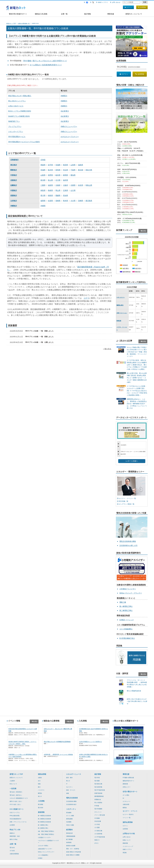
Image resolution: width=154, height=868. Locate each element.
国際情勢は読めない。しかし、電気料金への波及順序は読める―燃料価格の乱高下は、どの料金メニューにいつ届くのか (137, 404)
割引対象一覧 (124, 501)
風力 (39, 787)
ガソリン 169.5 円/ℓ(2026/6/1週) (129, 163)
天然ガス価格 (70, 825)
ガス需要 (97, 827)
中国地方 (14, 190)
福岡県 (43, 201)
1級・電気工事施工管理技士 (46, 831)
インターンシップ (128, 846)
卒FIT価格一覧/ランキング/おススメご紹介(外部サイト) (45, 61)
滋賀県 (50, 185)
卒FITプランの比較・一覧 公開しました (40, 342)
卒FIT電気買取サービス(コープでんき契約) (24, 142)
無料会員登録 (128, 822)
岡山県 (58, 190)
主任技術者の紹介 (71, 804)
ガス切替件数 (98, 834)
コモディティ (71, 809)
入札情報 (41, 801)
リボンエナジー (121, 297)
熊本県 (65, 201)
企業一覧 (64, 14)
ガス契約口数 (98, 831)
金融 (67, 793)
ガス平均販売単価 (100, 837)
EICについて (13, 784)
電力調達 (41, 804)
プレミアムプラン (15, 126)
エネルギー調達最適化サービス (19, 798)
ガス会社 (12, 851)
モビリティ (69, 787)
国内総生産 (69, 833)
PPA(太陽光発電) (15, 816)
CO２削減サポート (17, 809)
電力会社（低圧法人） (16, 795)
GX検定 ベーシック (127, 620)
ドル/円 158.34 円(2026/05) (127, 142)
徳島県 (50, 195)
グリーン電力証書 (100, 815)
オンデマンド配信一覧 (127, 504)
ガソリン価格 (70, 816)
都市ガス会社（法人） (16, 801)
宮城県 (58, 165)
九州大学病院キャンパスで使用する (90, 742)
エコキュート (127, 801)
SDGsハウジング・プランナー (131, 593)
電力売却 (41, 808)
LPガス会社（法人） (16, 804)
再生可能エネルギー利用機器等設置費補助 (57, 742)
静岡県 (65, 175)
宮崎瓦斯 (119, 321)
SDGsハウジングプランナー (46, 852)
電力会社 (12, 848)
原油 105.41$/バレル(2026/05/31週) (130, 155)
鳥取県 (43, 190)
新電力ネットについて (134, 14)
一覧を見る (107, 349)
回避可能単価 (98, 793)
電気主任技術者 (72, 798)
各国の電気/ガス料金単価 (73, 852)
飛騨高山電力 (120, 305)
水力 (39, 781)
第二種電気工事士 (126, 610)
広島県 (65, 190)
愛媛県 (58, 195)
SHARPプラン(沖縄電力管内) (19, 116)
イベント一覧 (127, 818)
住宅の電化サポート (130, 792)
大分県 (73, 201)
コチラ (86, 298)
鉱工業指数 (69, 839)
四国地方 (14, 195)
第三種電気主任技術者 (44, 822)
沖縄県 (43, 206)
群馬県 (58, 170)
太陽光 (40, 778)
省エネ (40, 796)
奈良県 (81, 185)
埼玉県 (65, 170)
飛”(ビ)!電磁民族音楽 (134, 691)
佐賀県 (50, 201)
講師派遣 (125, 784)
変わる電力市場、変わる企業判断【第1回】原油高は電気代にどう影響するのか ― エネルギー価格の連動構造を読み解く (137, 378)
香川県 (43, 195)
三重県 (43, 185)
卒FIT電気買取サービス (17, 137)
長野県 (50, 175)
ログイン (124, 74)
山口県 (73, 190)
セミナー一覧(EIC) (128, 814)
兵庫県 (73, 185)
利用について (127, 840)
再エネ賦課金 (98, 803)
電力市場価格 (98, 809)
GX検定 (40, 858)
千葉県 (73, 170)
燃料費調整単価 (99, 796)
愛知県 (73, 175)
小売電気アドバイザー (128, 589)
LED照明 (12, 825)
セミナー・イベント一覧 (127, 498)
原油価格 (69, 813)
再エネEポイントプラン (17, 101)
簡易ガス (97, 840)
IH (123, 798)
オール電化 (126, 795)
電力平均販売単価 (100, 790)
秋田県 (65, 165)
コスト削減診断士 (126, 629)
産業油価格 (69, 819)
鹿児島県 (89, 201)
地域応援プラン (14, 121)
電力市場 (97, 778)
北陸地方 (14, 180)
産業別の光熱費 (71, 846)
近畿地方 (14, 185)
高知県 (65, 195)
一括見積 (13, 789)
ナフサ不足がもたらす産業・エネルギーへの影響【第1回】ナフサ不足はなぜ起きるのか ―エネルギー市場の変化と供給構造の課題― (137, 391)
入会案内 (12, 781)
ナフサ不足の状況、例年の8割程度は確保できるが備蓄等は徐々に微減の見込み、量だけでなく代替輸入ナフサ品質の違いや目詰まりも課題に (137, 365)
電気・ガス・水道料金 (73, 849)
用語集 (125, 853)
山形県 (73, 165)
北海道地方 (14, 160)
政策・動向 (69, 778)
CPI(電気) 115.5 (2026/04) (127, 177)
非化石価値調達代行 (15, 819)
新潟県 (43, 180)
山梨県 (43, 175)
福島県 (81, 165)
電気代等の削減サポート (18, 14)
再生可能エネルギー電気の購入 (20, 96)
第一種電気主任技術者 (44, 816)
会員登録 (140, 74)
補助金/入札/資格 (41, 14)
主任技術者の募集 (71, 801)
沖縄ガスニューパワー (69, 126)
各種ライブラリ (102, 2)
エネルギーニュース (74, 774)
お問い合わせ (115, 2)
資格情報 (41, 812)
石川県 (58, 180)
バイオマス (41, 790)
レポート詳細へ (132, 461)
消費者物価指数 (71, 836)
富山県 (50, 180)
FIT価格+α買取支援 (128, 778)
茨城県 (43, 170)
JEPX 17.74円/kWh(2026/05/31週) (129, 219)
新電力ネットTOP (16, 774)
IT (67, 784)
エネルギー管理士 (43, 846)
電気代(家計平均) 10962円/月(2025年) (130, 212)
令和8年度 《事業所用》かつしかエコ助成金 (58, 754)
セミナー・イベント (130, 811)
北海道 (43, 160)
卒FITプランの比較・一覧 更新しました (40, 331)
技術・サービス (71, 790)
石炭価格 (69, 822)
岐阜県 (58, 175)
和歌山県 (89, 185)
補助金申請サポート (129, 781)
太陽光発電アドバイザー (45, 849)
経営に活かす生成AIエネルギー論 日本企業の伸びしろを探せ (137, 701)
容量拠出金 (98, 799)
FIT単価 (97, 806)
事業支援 (111, 14)
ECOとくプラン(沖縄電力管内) (20, 111)
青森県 (43, 165)
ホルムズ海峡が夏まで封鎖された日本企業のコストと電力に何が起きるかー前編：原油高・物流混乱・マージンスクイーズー (137, 352)
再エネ (68, 781)
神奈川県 (89, 170)
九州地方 (14, 201)
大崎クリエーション (122, 313)
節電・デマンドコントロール (18, 822)
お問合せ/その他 (129, 833)
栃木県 (50, 170)
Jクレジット (98, 812)
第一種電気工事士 (126, 606)
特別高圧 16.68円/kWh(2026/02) (129, 186)
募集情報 (125, 843)
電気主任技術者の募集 (128, 541)
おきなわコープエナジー (70, 137)
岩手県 (50, 165)
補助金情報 (42, 774)
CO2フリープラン (15, 813)
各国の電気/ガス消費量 (73, 855)
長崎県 (58, 201)
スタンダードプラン (16, 132)
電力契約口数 (98, 784)
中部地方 (14, 175)
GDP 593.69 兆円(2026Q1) (127, 169)
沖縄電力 (64, 96)
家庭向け (12, 833)
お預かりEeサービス (16, 106)
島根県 (50, 190)
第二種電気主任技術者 (44, 819)
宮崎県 (81, 201)
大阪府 (65, 185)
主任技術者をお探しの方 (128, 545)
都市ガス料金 (14, 839)
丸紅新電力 (65, 111)
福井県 (65, 180)
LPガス (96, 843)
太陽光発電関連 (14, 854)
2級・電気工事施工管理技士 (46, 834)
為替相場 (69, 842)
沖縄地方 (14, 206)
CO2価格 (97, 818)
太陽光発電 (126, 804)
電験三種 (123, 602)
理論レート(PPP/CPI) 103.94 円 (129, 148)
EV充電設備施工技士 (127, 638)
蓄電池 (40, 793)
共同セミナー (127, 787)
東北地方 (14, 165)
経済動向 (69, 830)
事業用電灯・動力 (15, 836)
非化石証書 (98, 821)
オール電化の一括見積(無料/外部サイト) (46, 65)
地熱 (39, 784)
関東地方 (14, 170)
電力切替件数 (98, 787)
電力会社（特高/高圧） (16, 792)
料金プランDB (15, 830)
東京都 (81, 170)
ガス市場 (97, 824)
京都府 (58, 185)
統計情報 (87, 14)
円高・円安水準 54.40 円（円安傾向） (131, 151)
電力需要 (97, 781)
